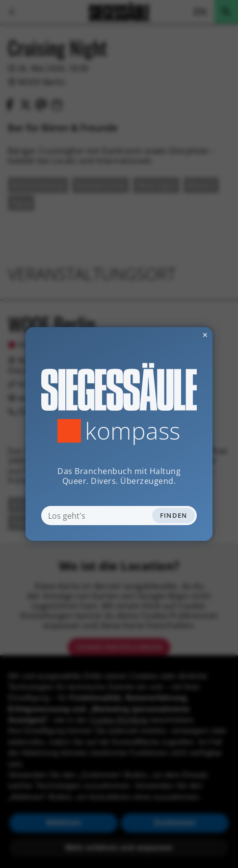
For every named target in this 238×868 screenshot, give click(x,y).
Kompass (133, 431)
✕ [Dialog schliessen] (181, 335)
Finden (174, 515)
